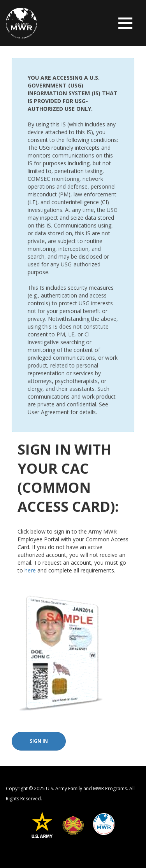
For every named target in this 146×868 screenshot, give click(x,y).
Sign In (39, 741)
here (30, 570)
